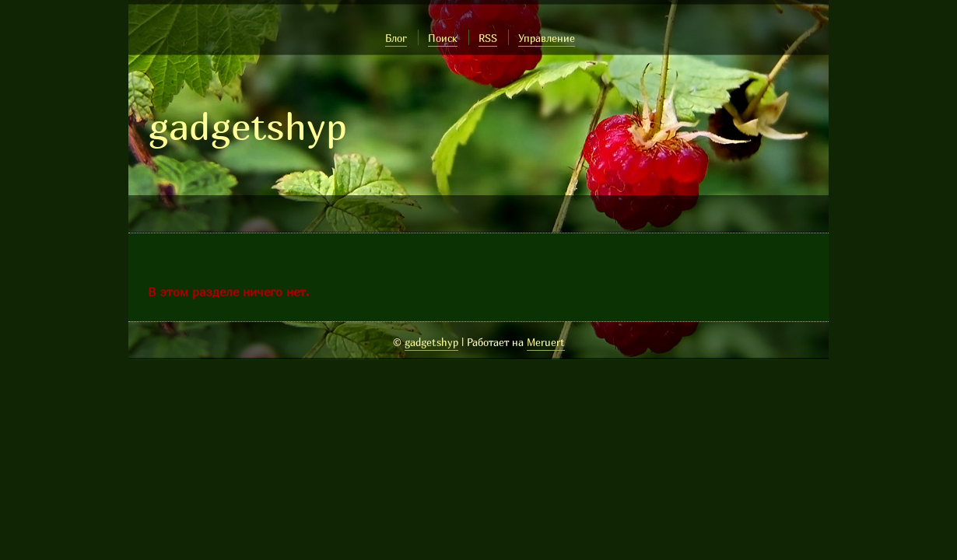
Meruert (546, 342)
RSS (488, 38)
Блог (396, 38)
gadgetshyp (247, 126)
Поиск (443, 38)
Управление (547, 38)
